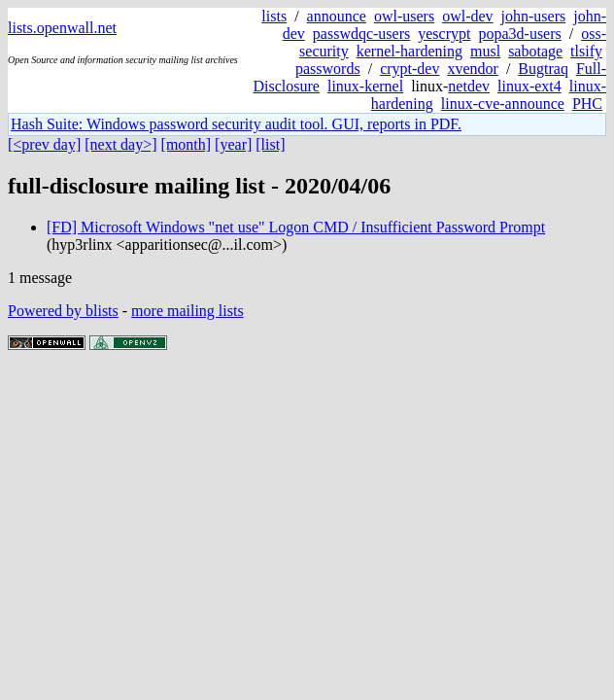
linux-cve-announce (503, 104)
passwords (328, 69)
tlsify (586, 51)
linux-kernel (365, 86)
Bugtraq (543, 69)
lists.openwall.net (62, 28)
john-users (534, 16)
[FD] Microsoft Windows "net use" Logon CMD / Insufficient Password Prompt (296, 227)
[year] (233, 144)
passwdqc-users (361, 34)
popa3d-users (519, 34)
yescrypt (444, 34)
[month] (187, 144)
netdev (469, 86)
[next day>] (120, 144)
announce (337, 16)
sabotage (535, 51)
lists (274, 16)
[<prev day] (44, 144)
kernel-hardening (409, 51)
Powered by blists (63, 311)
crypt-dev (409, 69)
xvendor (472, 69)
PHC (587, 104)
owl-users (404, 16)
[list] (270, 144)
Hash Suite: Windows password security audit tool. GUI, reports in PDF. (236, 124)
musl (485, 51)
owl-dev (467, 16)
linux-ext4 (529, 86)
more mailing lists (188, 311)
